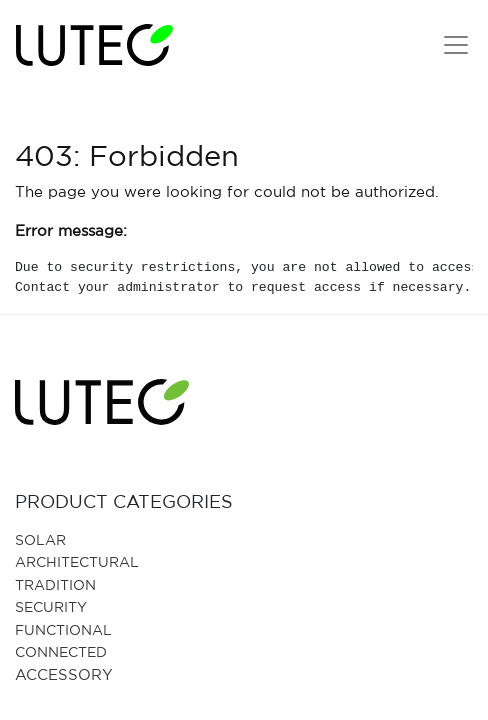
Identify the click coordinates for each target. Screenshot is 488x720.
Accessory (64, 674)
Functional (63, 629)
